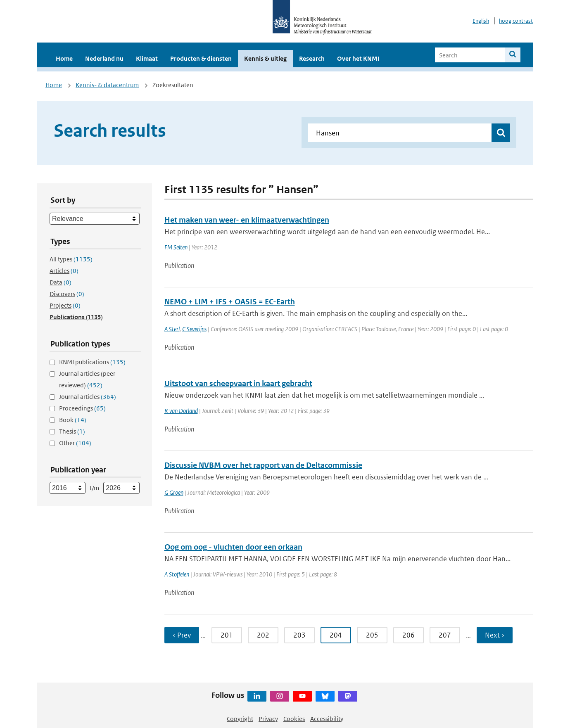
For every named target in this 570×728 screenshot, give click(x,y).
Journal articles (88, 397)
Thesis (72, 431)
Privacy (268, 719)
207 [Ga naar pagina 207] (445, 635)
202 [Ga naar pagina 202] (263, 635)
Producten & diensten (201, 58)
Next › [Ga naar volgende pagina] (495, 635)
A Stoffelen (177, 574)
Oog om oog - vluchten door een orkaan (233, 547)
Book (73, 420)
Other (75, 443)
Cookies (294, 719)
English (481, 21)
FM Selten (176, 247)
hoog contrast (516, 21)
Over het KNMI (358, 58)
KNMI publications (92, 362)
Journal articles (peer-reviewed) (88, 379)
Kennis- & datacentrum (107, 85)
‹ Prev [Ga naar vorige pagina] (182, 635)
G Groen (174, 492)
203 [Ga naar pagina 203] (299, 635)
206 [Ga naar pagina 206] (408, 635)
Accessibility (327, 719)
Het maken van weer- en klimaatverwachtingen (247, 220)
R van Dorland (181, 411)
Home (64, 58)
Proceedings (82, 408)
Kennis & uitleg (265, 58)
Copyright (240, 719)
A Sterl (172, 329)
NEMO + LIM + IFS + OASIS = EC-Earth (230, 302)
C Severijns (194, 329)
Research (312, 58)
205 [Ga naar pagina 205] (372, 635)
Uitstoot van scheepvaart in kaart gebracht (238, 383)
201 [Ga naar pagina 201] (227, 635)
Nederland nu (104, 58)
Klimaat (147, 58)
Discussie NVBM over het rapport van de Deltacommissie (263, 465)
